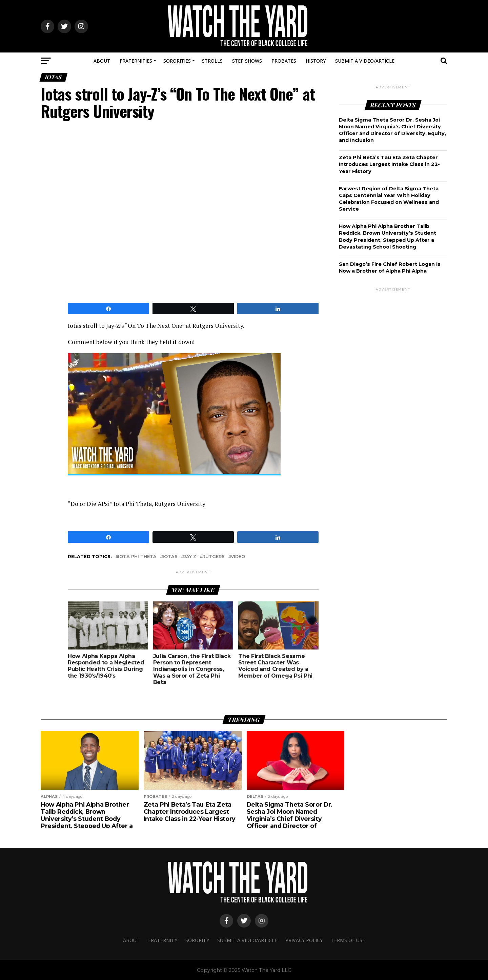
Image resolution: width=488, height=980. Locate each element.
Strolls (212, 61)
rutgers (213, 557)
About (102, 61)
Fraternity (163, 940)
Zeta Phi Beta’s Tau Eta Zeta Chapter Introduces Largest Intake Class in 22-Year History (389, 164)
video (238, 557)
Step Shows (247, 61)
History (316, 61)
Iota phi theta (137, 557)
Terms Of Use (348, 940)
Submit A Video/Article (365, 61)
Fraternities (136, 61)
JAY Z (190, 557)
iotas (170, 557)
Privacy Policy (304, 940)
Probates (284, 61)
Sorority (197, 940)
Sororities (177, 61)
